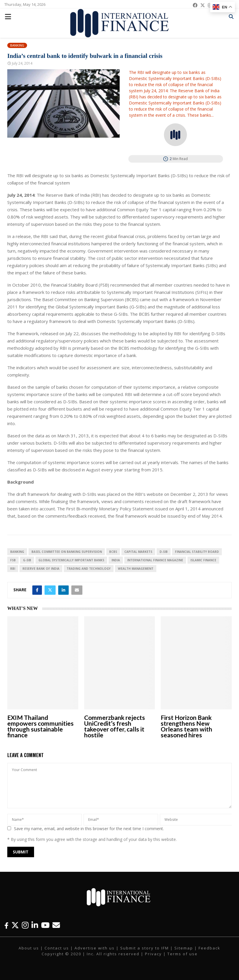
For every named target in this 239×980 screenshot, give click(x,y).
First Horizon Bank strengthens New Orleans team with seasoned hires (186, 726)
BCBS (113, 552)
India (116, 560)
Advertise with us (95, 948)
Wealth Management (136, 569)
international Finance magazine (155, 560)
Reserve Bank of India (41, 569)
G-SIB (27, 560)
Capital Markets (138, 552)
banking (17, 552)
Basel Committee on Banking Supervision (67, 552)
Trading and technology (89, 569)
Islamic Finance (203, 560)
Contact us (57, 948)
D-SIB (164, 552)
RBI (13, 569)
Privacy (153, 954)
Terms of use (183, 954)
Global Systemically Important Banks (71, 560)
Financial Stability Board (197, 552)
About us (29, 948)
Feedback (209, 948)
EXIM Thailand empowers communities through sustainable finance (40, 726)
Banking (17, 45)
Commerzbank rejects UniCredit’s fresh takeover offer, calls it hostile (115, 726)
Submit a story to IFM (145, 948)
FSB (13, 560)
